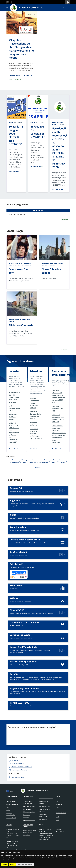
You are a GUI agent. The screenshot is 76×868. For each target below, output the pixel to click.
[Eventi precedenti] (8, 210)
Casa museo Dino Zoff (19, 271)
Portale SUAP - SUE (20, 703)
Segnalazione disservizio (46, 833)
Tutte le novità (15, 80)
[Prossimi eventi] (68, 210)
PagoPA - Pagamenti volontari (25, 688)
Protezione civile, (58, 122)
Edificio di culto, (52, 263)
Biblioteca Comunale (21, 325)
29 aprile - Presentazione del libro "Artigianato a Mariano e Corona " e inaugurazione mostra (21, 49)
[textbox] (37, 735)
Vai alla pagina (15, 171)
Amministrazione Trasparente (28, 826)
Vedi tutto (66, 220)
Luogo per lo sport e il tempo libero (20, 265)
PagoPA (14, 674)
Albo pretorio (26, 835)
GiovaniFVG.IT (17, 610)
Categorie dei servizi (29, 796)
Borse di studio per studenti (24, 662)
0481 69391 (22, 767)
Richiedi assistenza (18, 764)
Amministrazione (12, 796)
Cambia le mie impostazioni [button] (25, 865)
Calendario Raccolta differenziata (26, 622)
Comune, (44, 263)
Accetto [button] (5, 865)
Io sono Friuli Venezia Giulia (24, 647)
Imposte (14, 371)
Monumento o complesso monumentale (54, 264)
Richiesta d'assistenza (45, 829)
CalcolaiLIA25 (17, 564)
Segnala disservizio (18, 777)
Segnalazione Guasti (20, 635)
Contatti (9, 825)
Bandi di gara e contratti (29, 831)
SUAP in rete (16, 585)
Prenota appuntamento (19, 770)
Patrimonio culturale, (16, 263)
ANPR (13, 515)
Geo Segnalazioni (18, 552)
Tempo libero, (27, 263)
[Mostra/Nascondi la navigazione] (7, 7)
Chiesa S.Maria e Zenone (51, 271)
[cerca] (69, 8)
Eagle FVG (15, 500)
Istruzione (36, 371)
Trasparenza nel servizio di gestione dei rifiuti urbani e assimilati (46, 837)
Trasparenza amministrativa (61, 373)
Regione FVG (16, 488)
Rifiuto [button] (12, 865)
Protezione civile (18, 527)
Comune (11, 122)
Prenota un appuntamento (60, 830)
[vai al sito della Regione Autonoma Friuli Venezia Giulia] (9, 2)
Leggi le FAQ (16, 760)
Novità (58, 796)
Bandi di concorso (28, 833)
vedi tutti (38, 467)
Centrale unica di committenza (25, 540)
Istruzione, (12, 319)
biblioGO (14, 598)
